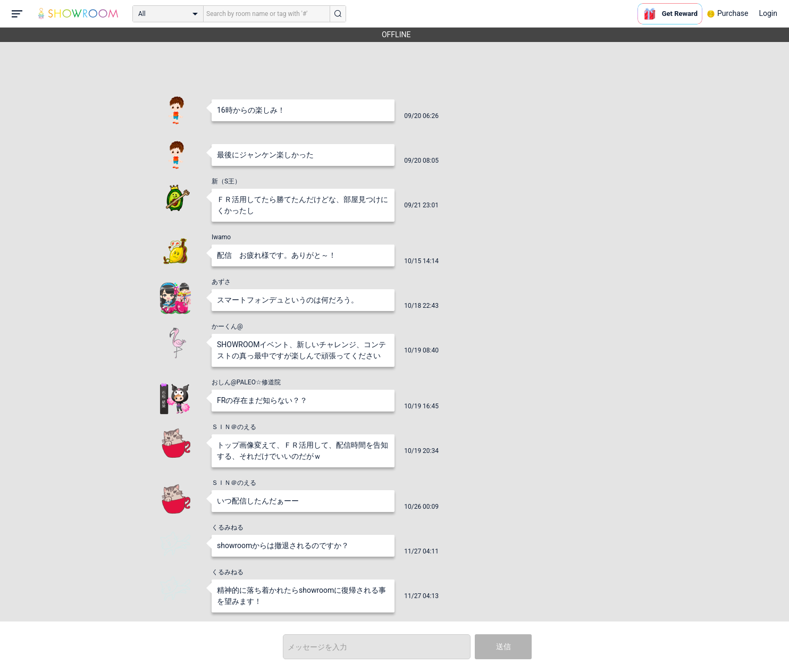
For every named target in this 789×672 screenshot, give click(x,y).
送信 (503, 646)
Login (768, 13)
